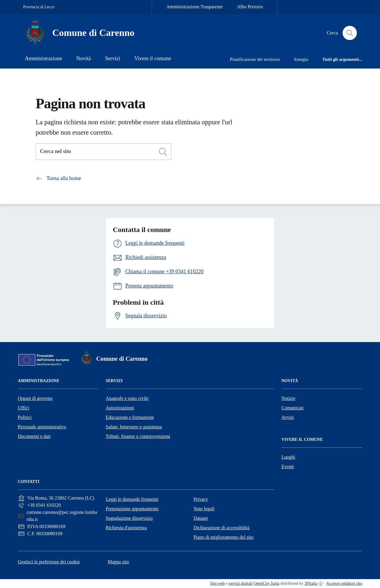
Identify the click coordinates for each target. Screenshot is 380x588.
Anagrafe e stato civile (127, 398)
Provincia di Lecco (39, 7)
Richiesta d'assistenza (126, 528)
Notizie (288, 398)
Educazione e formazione (130, 417)
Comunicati (293, 408)
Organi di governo (35, 398)
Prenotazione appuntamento (132, 509)
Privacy (201, 499)
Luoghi (288, 457)
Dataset (201, 518)
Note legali (204, 509)
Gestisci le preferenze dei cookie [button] (49, 562)
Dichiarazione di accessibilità (221, 528)
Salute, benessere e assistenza (134, 427)
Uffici (23, 408)
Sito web (217, 583)
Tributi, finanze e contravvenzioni (138, 436)
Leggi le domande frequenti (132, 499)
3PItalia (311, 583)
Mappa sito (118, 562)
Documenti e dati (34, 436)
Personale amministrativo (42, 427)
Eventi (288, 467)
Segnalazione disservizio (129, 518)
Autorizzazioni (120, 408)
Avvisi (288, 417)
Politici (25, 417)
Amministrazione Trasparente (194, 7)
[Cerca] (163, 152)
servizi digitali (241, 583)
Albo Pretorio (250, 7)
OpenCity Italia (266, 583)
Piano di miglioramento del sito (224, 537)
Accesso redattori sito (344, 583)
